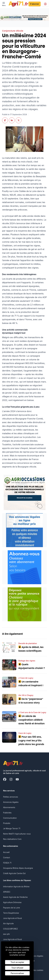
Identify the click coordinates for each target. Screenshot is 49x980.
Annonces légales (11, 802)
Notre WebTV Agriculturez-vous (17, 834)
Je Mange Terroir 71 (12, 828)
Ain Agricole (8, 923)
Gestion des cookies (34, 970)
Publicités (7, 813)
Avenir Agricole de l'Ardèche (15, 897)
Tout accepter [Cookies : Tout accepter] (17, 962)
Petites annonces (11, 797)
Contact (7, 857)
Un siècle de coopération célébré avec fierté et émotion (31, 720)
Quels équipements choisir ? (32, 666)
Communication (10, 818)
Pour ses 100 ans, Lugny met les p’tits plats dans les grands (31, 740)
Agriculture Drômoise (12, 902)
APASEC (7, 892)
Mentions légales (36, 956)
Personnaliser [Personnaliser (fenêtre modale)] (17, 973)
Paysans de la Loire (11, 908)
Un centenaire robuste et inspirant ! (31, 683)
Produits (7, 823)
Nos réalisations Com (12, 839)
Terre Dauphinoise (11, 913)
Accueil (6, 852)
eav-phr (7, 934)
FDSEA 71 (7, 863)
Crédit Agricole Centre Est (14, 873)
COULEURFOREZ (10, 929)
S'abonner (35, 4)
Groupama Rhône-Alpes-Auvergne (18, 868)
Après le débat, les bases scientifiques (31, 649)
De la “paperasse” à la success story (31, 701)
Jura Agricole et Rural (12, 918)
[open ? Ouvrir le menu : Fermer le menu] (4, 4)
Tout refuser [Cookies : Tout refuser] (17, 968)
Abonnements (9, 807)
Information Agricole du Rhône (16, 887)
